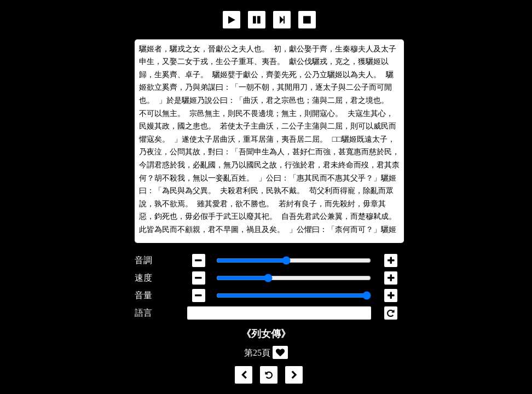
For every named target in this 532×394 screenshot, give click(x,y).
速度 (143, 278)
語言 (143, 313)
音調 (143, 260)
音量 (143, 295)
